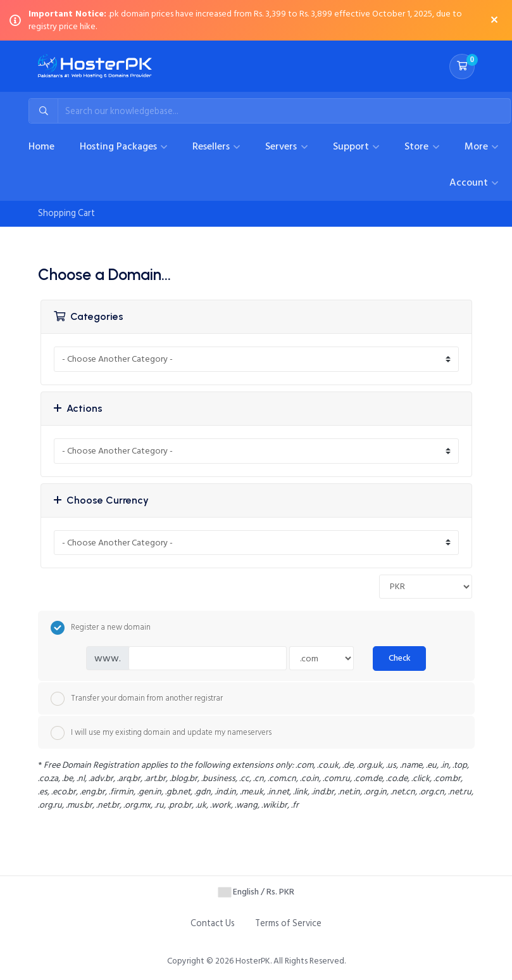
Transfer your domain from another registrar (137, 699)
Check (400, 658)
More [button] (478, 146)
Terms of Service (288, 923)
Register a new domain (101, 628)
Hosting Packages (120, 146)
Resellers (212, 146)
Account (470, 182)
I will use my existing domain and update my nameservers (161, 733)
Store (418, 146)
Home (41, 146)
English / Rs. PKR (256, 892)
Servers (282, 146)
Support (352, 146)
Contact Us (213, 923)
